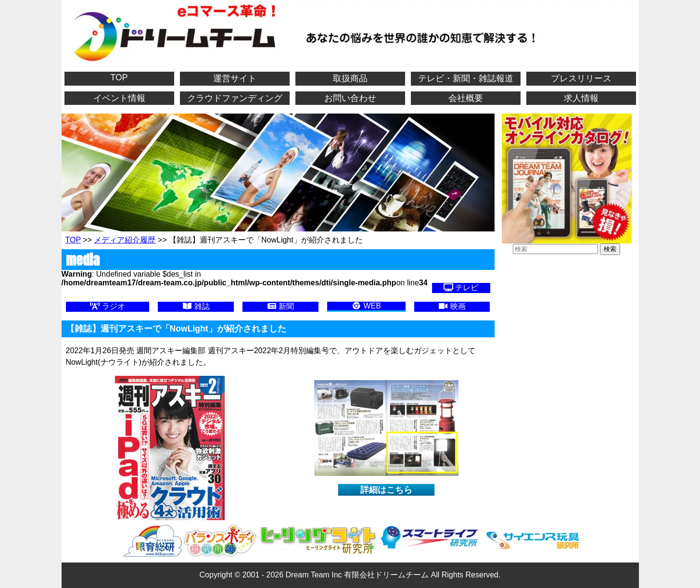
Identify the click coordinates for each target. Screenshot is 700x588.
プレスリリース (581, 78)
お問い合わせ (350, 98)
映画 (452, 306)
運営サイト (235, 78)
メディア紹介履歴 (125, 240)
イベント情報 (119, 98)
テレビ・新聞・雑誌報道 (466, 78)
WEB (366, 306)
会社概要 (466, 98)
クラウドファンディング (235, 98)
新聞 (280, 306)
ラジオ (107, 306)
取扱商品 (350, 78)
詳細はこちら (386, 490)
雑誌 (196, 306)
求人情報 (581, 98)
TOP (119, 77)
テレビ (461, 288)
